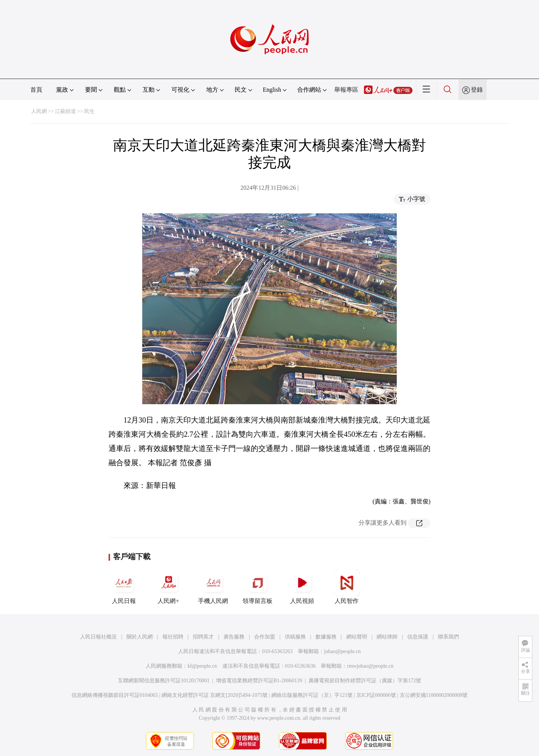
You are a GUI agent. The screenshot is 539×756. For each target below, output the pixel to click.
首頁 (36, 90)
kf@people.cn (202, 666)
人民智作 (347, 587)
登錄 (477, 90)
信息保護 (418, 637)
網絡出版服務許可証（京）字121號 (312, 695)
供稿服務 (295, 637)
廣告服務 (234, 637)
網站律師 (387, 637)
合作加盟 (265, 637)
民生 (89, 111)
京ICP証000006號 (376, 695)
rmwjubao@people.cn (370, 666)
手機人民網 (213, 587)
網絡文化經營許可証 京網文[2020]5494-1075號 (215, 695)
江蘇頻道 (66, 111)
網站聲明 (357, 637)
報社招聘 (173, 637)
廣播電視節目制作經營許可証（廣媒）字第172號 (365, 681)
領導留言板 (258, 587)
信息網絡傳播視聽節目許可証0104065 (115, 695)
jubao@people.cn (342, 651)
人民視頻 (302, 587)
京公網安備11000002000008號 (434, 695)
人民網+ (168, 587)
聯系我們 (448, 637)
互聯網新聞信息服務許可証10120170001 (164, 681)
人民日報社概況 (98, 637)
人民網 (39, 111)
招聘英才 (203, 637)
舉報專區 (346, 90)
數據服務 (326, 637)
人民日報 (124, 587)
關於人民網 (140, 637)
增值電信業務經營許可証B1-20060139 (259, 681)
